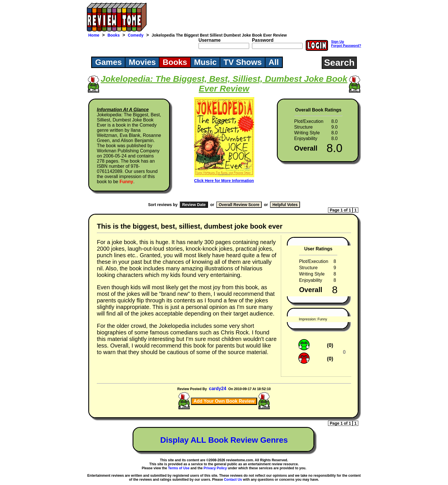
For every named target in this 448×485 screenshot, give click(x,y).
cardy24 (218, 389)
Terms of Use (179, 468)
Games (108, 62)
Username (210, 40)
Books (114, 35)
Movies (142, 62)
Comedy (136, 35)
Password (263, 40)
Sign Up (338, 42)
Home (94, 35)
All (274, 62)
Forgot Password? (346, 46)
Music (205, 62)
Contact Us (233, 480)
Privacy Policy (215, 468)
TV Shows (243, 62)
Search (339, 63)
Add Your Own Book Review (224, 401)
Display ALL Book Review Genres (224, 440)
